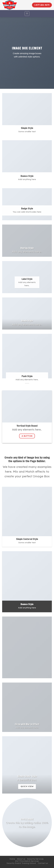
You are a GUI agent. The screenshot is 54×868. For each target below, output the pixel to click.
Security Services (35, 859)
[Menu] (27, 14)
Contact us (43, 863)
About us (21, 859)
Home (12, 859)
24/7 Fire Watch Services (27, 861)
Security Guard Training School (21, 863)
